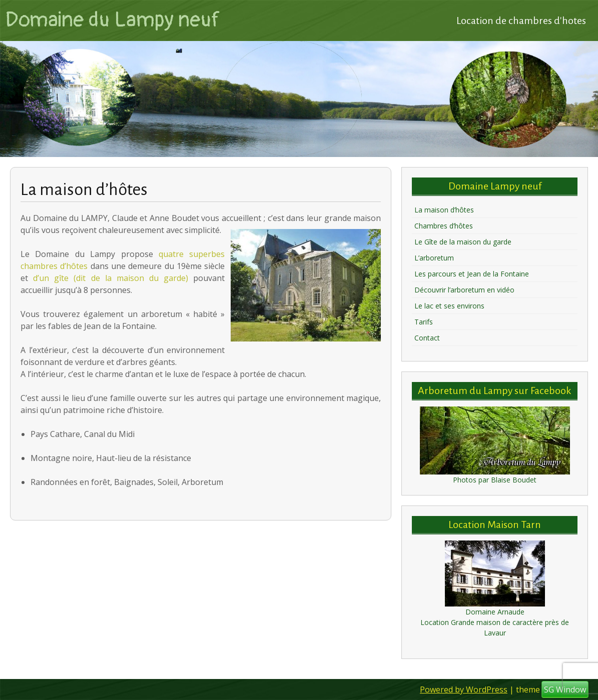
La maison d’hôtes (444, 210)
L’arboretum (434, 258)
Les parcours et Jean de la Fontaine (472, 274)
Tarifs (424, 322)
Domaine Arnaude (495, 612)
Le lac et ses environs (449, 306)
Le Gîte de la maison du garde (463, 242)
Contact (427, 338)
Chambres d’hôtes (444, 226)
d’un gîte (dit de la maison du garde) (111, 278)
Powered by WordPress (464, 689)
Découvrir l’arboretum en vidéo (464, 290)
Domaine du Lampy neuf (112, 20)
